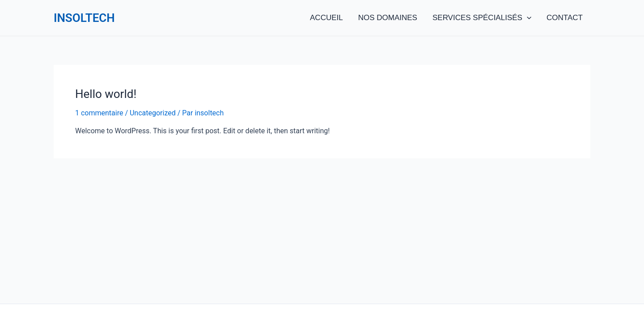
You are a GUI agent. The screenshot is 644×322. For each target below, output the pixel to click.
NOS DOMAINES (388, 18)
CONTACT (565, 18)
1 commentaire (99, 113)
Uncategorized (153, 113)
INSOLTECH (84, 18)
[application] (527, 18)
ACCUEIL (326, 18)
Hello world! (106, 94)
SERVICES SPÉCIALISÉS (482, 18)
